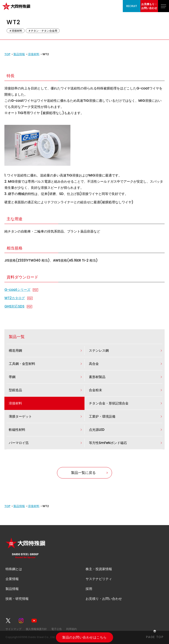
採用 (89, 589)
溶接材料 (34, 54)
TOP (7, 54)
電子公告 (57, 629)
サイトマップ (13, 629)
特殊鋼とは (14, 569)
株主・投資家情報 (99, 569)
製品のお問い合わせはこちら (84, 637)
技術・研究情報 (17, 599)
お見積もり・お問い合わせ (149, 6)
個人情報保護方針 (36, 629)
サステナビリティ (99, 579)
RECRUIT (132, 6)
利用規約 (72, 629)
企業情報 (12, 579)
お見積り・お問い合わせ (104, 599)
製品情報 (19, 54)
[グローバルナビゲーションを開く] (163, 6)
